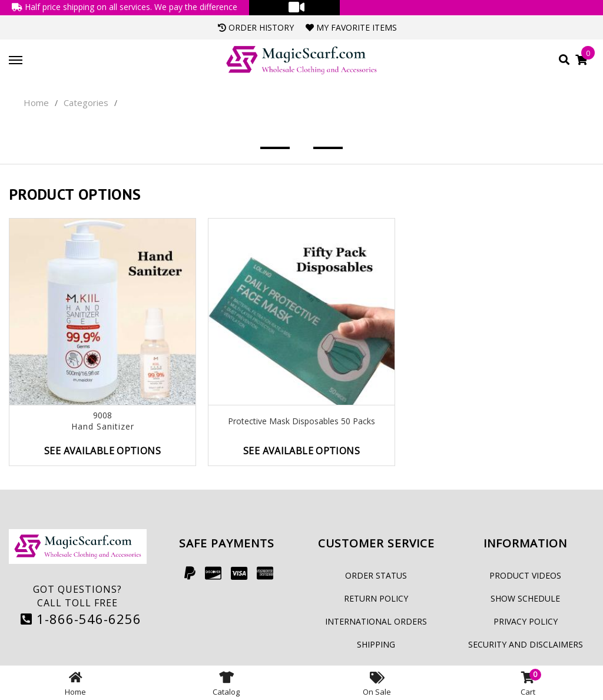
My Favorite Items (351, 27)
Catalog (226, 683)
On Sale (377, 683)
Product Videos (525, 575)
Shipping (376, 644)
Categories (86, 103)
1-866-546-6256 (81, 619)
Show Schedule (525, 598)
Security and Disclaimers (526, 644)
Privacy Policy (526, 621)
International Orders (376, 621)
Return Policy (376, 598)
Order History (256, 27)
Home (36, 103)
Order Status (376, 575)
